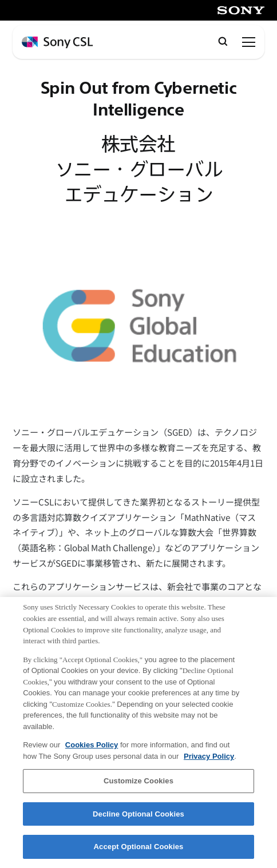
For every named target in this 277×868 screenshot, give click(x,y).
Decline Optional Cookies (138, 814)
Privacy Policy (209, 756)
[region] (138, 732)
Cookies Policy (92, 745)
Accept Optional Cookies (139, 847)
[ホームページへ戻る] (57, 43)
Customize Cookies (138, 781)
